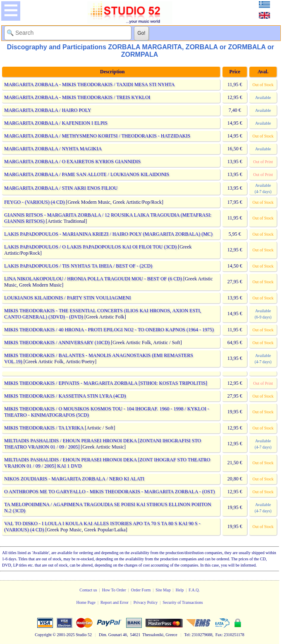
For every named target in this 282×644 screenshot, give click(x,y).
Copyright (43, 635)
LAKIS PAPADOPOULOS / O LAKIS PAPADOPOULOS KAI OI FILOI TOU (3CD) (90, 247)
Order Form (141, 590)
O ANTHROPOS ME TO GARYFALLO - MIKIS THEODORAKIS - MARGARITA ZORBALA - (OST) (110, 492)
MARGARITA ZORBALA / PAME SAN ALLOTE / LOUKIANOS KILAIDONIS (87, 174)
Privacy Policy (146, 602)
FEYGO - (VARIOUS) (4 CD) (34, 202)
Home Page (86, 602)
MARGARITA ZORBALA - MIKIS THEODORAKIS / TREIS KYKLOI (77, 97)
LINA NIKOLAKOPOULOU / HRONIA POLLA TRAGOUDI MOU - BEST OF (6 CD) (93, 279)
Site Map (163, 590)
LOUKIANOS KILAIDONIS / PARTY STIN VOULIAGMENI (68, 298)
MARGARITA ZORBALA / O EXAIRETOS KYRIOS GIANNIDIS (72, 162)
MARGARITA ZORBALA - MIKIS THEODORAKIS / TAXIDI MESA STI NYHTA (89, 84)
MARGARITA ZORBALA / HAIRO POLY (48, 110)
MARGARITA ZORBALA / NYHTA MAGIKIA (53, 149)
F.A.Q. (194, 590)
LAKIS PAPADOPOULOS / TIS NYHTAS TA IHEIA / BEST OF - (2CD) (78, 266)
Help (180, 590)
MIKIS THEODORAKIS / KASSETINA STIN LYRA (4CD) (65, 396)
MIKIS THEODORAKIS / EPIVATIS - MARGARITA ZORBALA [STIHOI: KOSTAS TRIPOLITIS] (106, 383)
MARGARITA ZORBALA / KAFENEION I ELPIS (56, 123)
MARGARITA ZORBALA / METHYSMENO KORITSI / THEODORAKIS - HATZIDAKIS (97, 136)
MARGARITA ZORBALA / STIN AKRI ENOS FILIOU (61, 188)
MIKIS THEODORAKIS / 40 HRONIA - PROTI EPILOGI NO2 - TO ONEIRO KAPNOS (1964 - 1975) (109, 330)
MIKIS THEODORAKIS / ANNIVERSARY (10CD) (57, 343)
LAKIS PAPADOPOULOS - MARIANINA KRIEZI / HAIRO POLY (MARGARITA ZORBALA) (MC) (108, 234)
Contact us (88, 590)
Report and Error (115, 602)
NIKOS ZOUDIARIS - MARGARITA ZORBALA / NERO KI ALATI (74, 479)
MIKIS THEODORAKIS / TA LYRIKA (44, 428)
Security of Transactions (183, 602)
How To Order (114, 590)
